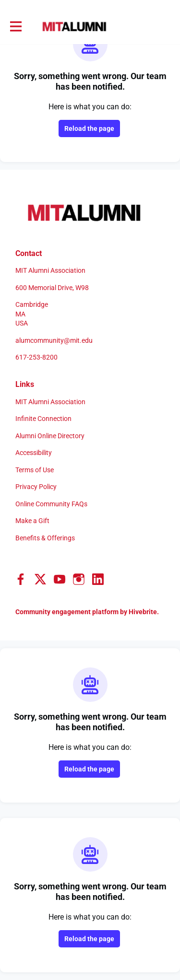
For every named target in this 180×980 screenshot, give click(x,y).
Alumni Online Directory (50, 436)
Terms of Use (35, 470)
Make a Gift (32, 521)
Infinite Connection (43, 419)
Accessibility (34, 453)
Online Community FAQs (51, 504)
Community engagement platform (67, 612)
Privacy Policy (36, 487)
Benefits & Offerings (45, 538)
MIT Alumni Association (50, 402)
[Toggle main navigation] (15, 27)
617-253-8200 (36, 357)
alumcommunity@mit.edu (54, 340)
